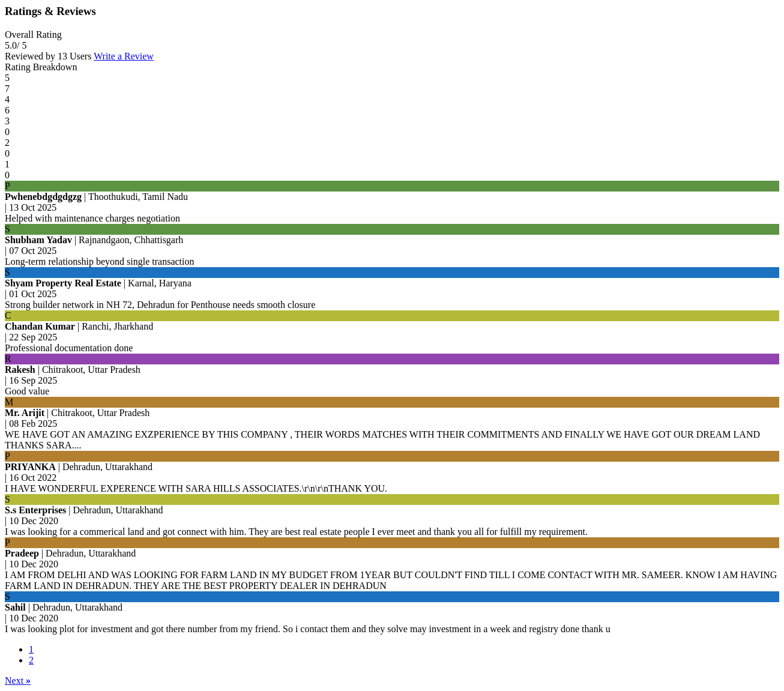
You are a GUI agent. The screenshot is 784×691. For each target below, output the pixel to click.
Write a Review (124, 56)
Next (18, 680)
